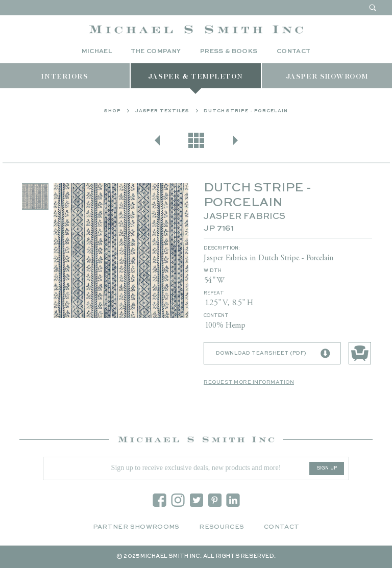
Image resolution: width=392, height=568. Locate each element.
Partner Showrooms (136, 527)
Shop (113, 111)
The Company (156, 52)
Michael (97, 52)
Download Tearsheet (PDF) (273, 354)
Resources (222, 527)
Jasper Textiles (163, 111)
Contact (294, 52)
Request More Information (249, 382)
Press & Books (229, 52)
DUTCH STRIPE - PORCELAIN (246, 111)
